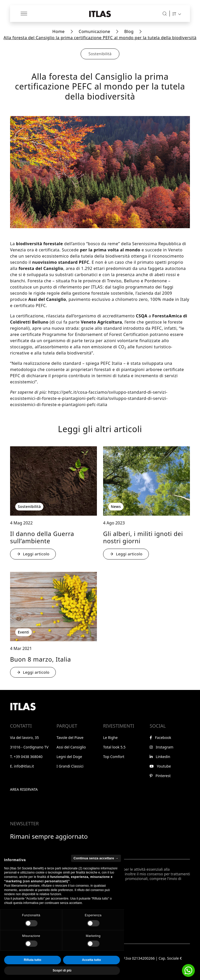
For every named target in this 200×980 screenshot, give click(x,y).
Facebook (160, 738)
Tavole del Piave (70, 738)
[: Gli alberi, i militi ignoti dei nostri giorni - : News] (147, 481)
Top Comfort (114, 757)
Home (59, 31)
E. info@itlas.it (22, 766)
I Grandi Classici (70, 766)
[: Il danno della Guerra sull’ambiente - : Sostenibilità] (53, 481)
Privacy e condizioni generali (34, 951)
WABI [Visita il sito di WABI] (31, 973)
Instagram (161, 747)
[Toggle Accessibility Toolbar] (24, 970)
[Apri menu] (24, 14)
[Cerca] (165, 14)
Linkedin (160, 757)
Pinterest (160, 776)
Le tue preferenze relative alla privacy (42, 911)
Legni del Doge (69, 757)
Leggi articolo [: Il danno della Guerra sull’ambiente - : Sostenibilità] (33, 554)
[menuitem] (175, 14)
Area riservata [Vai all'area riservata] (24, 789)
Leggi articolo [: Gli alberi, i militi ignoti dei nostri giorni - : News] (126, 554)
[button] (188, 970)
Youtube (160, 766)
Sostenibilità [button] (100, 54)
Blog (129, 31)
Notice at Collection (27, 916)
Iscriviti (23, 899)
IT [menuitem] (174, 14)
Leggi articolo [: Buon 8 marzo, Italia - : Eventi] (33, 672)
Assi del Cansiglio (71, 747)
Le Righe (110, 738)
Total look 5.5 (114, 747)
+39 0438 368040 (28, 757)
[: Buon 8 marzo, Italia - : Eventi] (53, 607)
